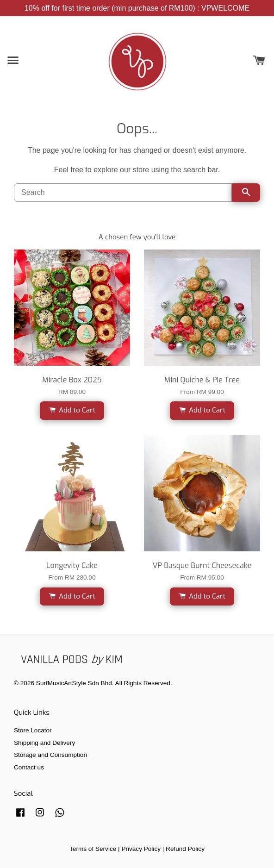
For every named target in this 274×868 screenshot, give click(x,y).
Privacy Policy (141, 849)
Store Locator (33, 730)
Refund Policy (185, 849)
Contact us (29, 767)
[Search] (123, 193)
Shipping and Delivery (44, 743)
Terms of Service (93, 849)
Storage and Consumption (50, 755)
